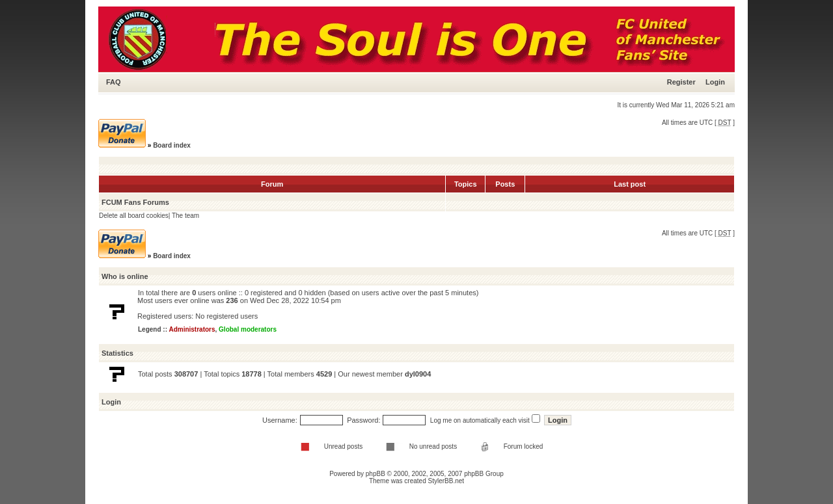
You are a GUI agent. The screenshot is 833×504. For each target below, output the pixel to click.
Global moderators (248, 329)
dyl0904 (418, 374)
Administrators (192, 329)
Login (715, 82)
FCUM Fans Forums (135, 202)
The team (185, 216)
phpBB (376, 474)
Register (681, 82)
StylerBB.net (446, 481)
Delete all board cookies (134, 216)
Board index (172, 145)
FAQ (114, 82)
